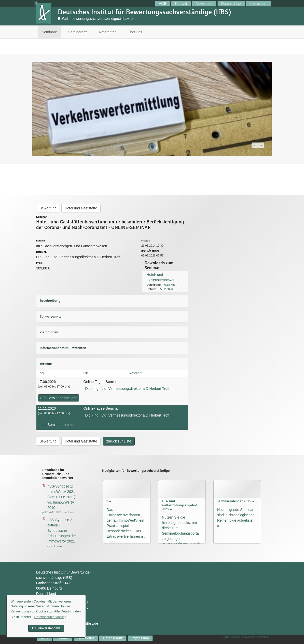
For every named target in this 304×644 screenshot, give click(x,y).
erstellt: (146, 241)
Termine (46, 364)
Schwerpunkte (51, 316)
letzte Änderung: (151, 251)
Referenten (108, 32)
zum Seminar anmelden (59, 398)
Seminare (49, 32)
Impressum (259, 4)
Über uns (135, 32)
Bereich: (41, 241)
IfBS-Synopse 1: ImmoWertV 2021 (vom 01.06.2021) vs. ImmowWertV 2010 (61, 497)
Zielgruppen (49, 332)
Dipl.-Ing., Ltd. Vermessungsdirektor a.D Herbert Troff (127, 389)
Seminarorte (78, 32)
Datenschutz (231, 4)
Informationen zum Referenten (63, 348)
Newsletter (204, 4)
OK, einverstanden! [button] (46, 628)
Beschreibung (50, 301)
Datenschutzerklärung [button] (50, 617)
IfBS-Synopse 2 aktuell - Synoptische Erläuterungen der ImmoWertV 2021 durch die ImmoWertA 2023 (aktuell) (62, 539)
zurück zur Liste (119, 441)
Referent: (41, 252)
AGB (163, 4)
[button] (255, 145)
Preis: (39, 263)
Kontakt (181, 4)
